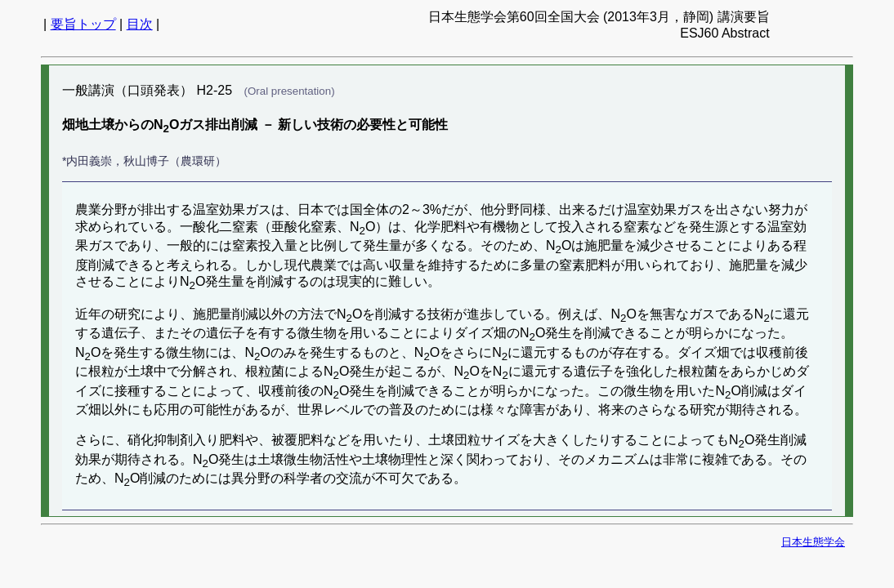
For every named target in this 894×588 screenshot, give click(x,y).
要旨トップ (83, 24)
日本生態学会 (813, 542)
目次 (140, 24)
